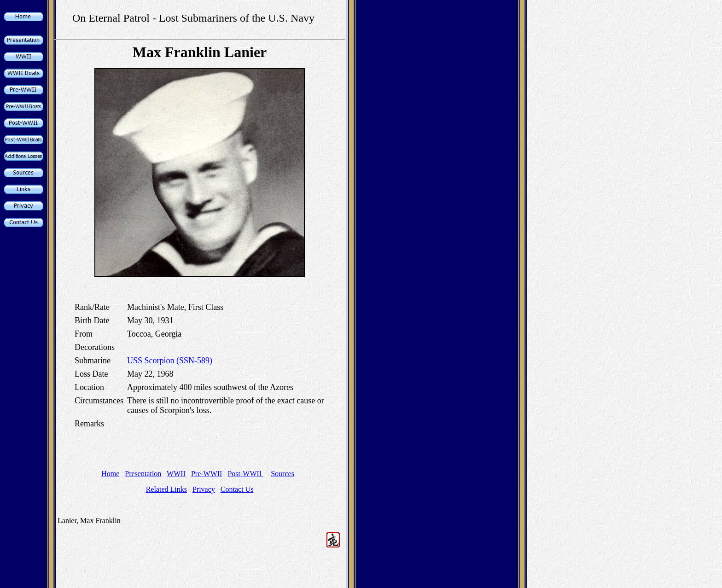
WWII (176, 474)
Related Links (166, 489)
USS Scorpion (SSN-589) (170, 361)
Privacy (204, 489)
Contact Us (237, 489)
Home (110, 474)
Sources (282, 474)
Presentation (143, 474)
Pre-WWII (207, 474)
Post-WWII (245, 474)
